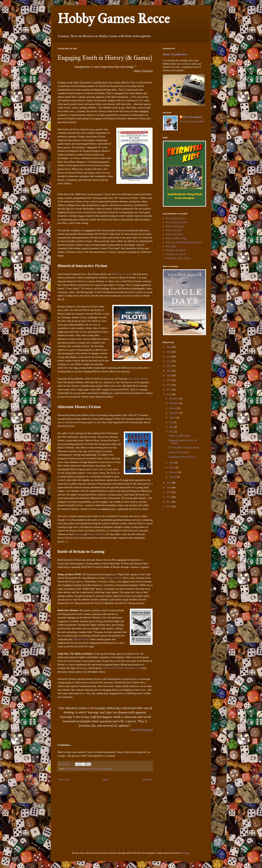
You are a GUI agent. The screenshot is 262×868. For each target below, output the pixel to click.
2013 (169, 492)
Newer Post (64, 780)
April (172, 463)
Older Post (147, 780)
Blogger (186, 853)
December (174, 399)
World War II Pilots (122, 274)
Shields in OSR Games (179, 436)
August (173, 418)
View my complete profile (192, 122)
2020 (169, 376)
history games (71, 769)
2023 (169, 361)
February (174, 472)
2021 (169, 371)
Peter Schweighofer (193, 117)
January (173, 477)
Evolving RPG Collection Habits (184, 448)
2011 (169, 502)
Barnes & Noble (96, 534)
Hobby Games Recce (114, 19)
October (173, 408)
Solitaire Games (95, 769)
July (171, 422)
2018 (169, 385)
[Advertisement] (173, 534)
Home (106, 780)
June (172, 427)
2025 (169, 352)
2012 (169, 497)
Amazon (79, 534)
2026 (169, 347)
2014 (169, 488)
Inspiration (83, 769)
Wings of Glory (114, 578)
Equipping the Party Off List (182, 457)
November (174, 403)
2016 (169, 394)
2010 (169, 507)
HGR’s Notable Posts (175, 54)
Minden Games (82, 639)
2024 (169, 357)
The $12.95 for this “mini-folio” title (122, 668)
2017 (169, 390)
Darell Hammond (142, 730)
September (174, 413)
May (172, 432)
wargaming (108, 769)
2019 (169, 380)
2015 (169, 483)
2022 (169, 366)
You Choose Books (138, 379)
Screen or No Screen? (179, 452)
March (172, 468)
